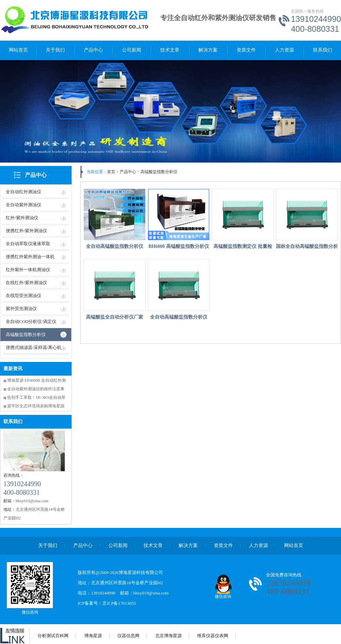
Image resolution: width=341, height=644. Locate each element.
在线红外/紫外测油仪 (26, 283)
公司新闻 (132, 50)
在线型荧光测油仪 (24, 296)
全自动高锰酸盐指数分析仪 (115, 246)
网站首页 (18, 50)
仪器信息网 (128, 636)
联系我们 (323, 50)
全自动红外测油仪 (24, 192)
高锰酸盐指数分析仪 (26, 334)
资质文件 (246, 50)
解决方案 (208, 50)
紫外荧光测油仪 (21, 309)
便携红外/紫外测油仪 (26, 231)
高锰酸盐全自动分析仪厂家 (115, 317)
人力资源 (284, 50)
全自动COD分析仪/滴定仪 (31, 321)
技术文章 (170, 50)
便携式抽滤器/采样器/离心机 (34, 347)
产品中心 (93, 50)
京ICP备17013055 (119, 603)
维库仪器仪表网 (213, 636)
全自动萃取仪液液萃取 (28, 244)
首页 (111, 172)
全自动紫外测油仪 (24, 205)
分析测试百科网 (53, 636)
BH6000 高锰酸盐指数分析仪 (179, 246)
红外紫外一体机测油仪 (28, 270)
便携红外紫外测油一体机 (30, 257)
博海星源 (93, 636)
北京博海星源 (168, 636)
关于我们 (55, 50)
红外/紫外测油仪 (22, 218)
